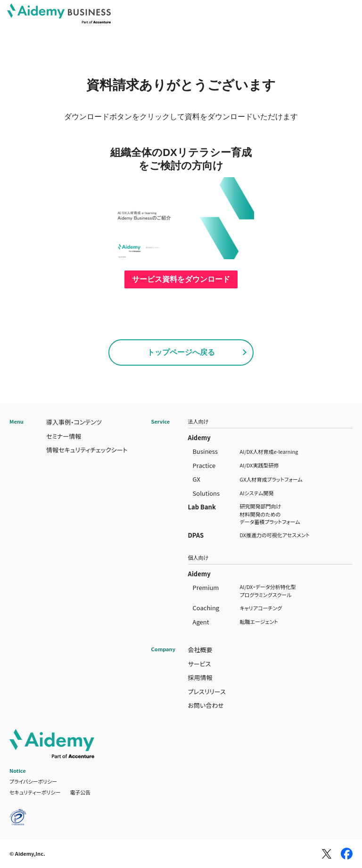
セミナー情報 (64, 436)
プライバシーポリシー (33, 781)
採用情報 (200, 677)
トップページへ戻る (181, 352)
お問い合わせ (206, 705)
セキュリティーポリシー (35, 792)
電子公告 (80, 792)
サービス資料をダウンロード (181, 279)
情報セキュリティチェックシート (87, 450)
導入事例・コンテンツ (74, 422)
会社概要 (200, 650)
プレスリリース (207, 692)
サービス (200, 664)
